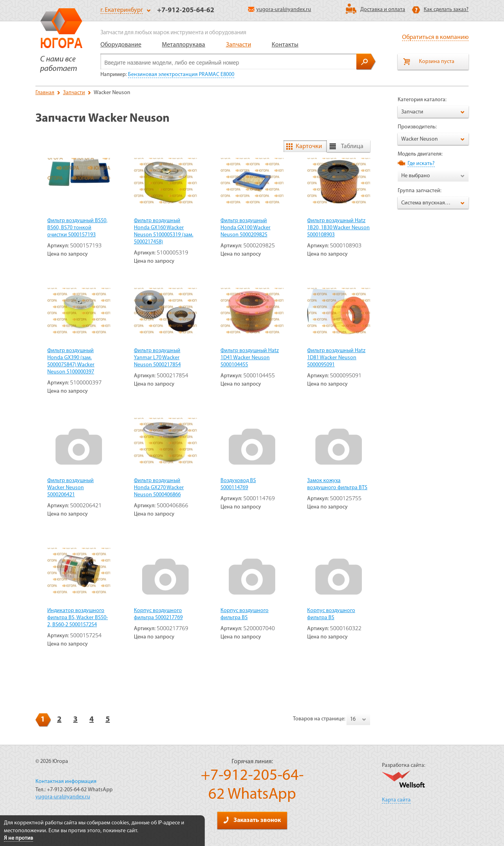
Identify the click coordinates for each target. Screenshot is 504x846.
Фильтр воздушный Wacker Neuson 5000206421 (70, 488)
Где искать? (421, 164)
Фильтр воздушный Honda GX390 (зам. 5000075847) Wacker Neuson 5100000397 (71, 361)
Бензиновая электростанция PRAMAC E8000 (181, 75)
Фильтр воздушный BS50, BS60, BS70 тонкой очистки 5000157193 (77, 228)
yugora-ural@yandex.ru (280, 10)
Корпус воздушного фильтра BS (245, 614)
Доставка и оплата (383, 10)
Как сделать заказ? (446, 10)
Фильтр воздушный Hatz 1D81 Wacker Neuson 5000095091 (336, 358)
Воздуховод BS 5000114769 (238, 484)
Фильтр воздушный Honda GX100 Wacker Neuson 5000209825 (246, 228)
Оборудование (121, 45)
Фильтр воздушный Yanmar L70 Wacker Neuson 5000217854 (157, 358)
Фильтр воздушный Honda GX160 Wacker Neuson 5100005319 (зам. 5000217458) (164, 231)
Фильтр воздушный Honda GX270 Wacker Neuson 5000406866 (159, 488)
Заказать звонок (252, 820)
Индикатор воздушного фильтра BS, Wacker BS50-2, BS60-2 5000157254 (78, 618)
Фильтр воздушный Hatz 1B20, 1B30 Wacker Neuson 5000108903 (338, 228)
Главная (45, 93)
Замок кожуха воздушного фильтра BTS (337, 484)
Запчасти (239, 45)
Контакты (285, 45)
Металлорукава (183, 45)
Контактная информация (66, 782)
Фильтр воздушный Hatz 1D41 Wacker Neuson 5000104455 (250, 358)
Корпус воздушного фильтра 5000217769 (158, 614)
